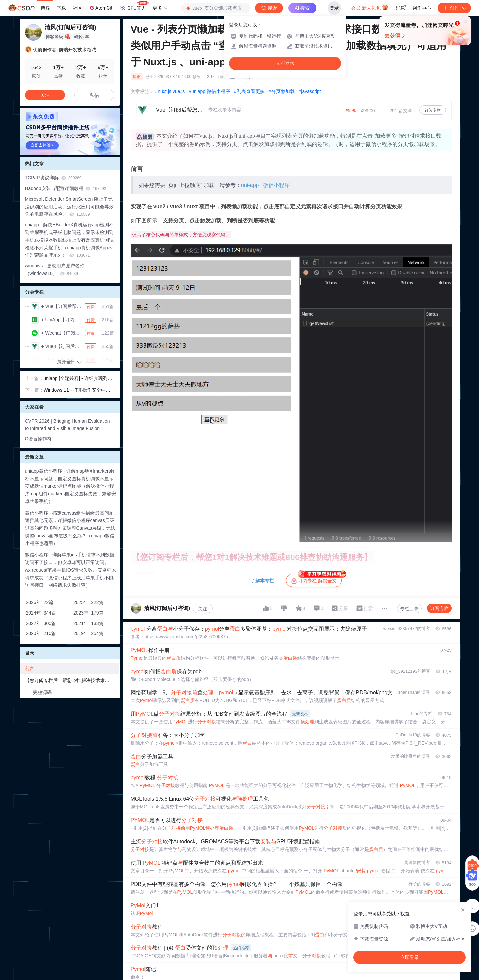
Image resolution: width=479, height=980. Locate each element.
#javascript (310, 91)
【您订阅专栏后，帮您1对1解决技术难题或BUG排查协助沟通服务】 (72, 680)
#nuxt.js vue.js (170, 91)
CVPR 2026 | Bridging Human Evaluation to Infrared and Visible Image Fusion (68, 425)
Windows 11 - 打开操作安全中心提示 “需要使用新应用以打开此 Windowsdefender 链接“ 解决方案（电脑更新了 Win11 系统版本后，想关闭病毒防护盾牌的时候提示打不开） (79, 391)
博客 (45, 8)
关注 (203, 609)
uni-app (250, 185)
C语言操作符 (38, 439)
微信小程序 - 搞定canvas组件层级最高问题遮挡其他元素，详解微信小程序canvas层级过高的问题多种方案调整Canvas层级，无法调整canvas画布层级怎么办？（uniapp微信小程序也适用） (70, 528)
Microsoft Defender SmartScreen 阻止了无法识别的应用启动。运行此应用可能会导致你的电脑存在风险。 (69, 207)
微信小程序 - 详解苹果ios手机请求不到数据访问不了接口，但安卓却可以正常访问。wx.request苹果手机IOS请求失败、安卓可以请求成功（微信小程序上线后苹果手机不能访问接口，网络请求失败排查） (71, 570)
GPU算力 (134, 6)
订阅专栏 (433, 110)
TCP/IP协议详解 (53, 178)
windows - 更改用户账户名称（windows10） (55, 270)
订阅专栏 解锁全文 (317, 579)
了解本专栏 (262, 581)
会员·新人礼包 (370, 7)
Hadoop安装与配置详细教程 (66, 188)
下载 (61, 8)
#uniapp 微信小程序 (209, 91)
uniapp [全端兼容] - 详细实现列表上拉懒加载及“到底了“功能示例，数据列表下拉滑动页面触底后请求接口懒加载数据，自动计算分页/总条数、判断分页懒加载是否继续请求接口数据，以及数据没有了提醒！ (79, 379)
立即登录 (285, 63)
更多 (160, 8)
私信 (94, 95)
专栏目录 (409, 609)
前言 (30, 668)
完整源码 (42, 692)
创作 (454, 8)
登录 (334, 8)
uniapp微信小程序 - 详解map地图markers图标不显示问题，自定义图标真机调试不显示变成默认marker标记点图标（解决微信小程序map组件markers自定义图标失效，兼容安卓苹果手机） (71, 486)
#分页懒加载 (282, 91)
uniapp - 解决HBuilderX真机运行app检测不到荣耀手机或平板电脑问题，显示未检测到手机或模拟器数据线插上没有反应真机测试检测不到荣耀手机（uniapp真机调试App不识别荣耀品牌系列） (70, 240)
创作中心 (422, 8)
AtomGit (101, 8)
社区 (77, 8)
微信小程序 (276, 185)
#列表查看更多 (249, 91)
